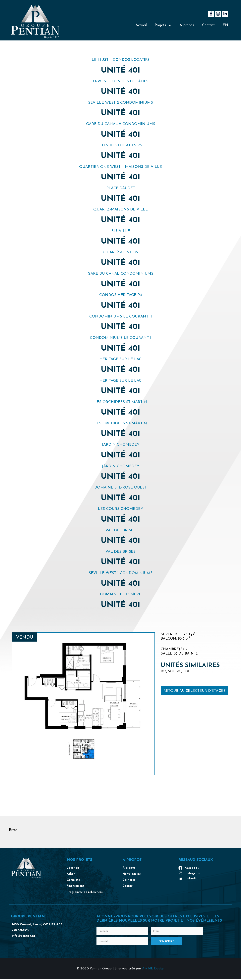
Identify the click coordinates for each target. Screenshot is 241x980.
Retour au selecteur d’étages (195, 691)
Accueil (141, 25)
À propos (187, 25)
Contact (208, 25)
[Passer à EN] (225, 25)
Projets (163, 25)
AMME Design (153, 970)
